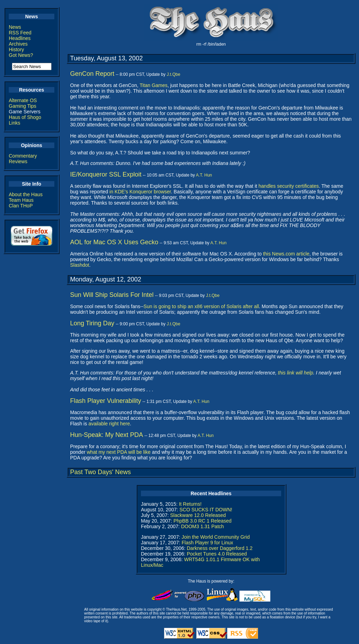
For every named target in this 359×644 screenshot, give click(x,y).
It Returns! (190, 504)
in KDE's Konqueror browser (140, 192)
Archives (18, 44)
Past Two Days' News (100, 472)
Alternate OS (23, 100)
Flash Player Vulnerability (106, 401)
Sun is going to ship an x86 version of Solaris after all (201, 306)
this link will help (296, 373)
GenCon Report (92, 74)
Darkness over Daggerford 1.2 (220, 548)
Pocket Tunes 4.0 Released (217, 554)
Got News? (21, 55)
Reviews (18, 161)
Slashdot (80, 265)
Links (15, 123)
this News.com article (286, 254)
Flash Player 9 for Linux (207, 543)
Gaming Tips (23, 106)
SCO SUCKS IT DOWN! (206, 510)
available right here (109, 424)
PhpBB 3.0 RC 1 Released (203, 521)
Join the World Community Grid (216, 537)
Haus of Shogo (25, 117)
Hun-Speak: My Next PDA (107, 435)
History (16, 49)
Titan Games (154, 85)
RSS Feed (20, 33)
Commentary (23, 156)
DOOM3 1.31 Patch (202, 526)
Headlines (20, 38)
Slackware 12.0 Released (198, 515)
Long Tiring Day (92, 323)
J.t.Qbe (173, 74)
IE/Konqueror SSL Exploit (106, 174)
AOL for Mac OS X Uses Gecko (114, 242)
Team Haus (21, 200)
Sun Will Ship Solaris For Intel (112, 295)
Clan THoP (21, 206)
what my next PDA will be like (118, 452)
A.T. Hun (204, 175)
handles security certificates (289, 186)
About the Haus (26, 194)
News (15, 27)
